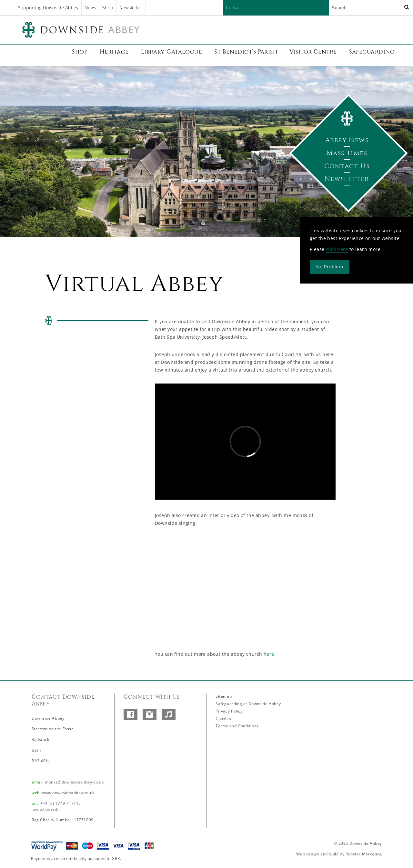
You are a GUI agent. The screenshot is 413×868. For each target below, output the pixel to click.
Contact (234, 8)
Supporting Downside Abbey (48, 8)
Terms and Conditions (237, 726)
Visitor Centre (313, 52)
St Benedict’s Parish (246, 52)
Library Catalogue (172, 52)
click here (337, 249)
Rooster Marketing (364, 854)
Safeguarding (372, 52)
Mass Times (347, 153)
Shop (108, 8)
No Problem (330, 267)
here (269, 654)
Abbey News (347, 140)
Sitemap (224, 696)
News (90, 8)
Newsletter (131, 8)
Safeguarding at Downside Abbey (248, 704)
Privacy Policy (229, 711)
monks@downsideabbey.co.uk (74, 782)
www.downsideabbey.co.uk (68, 793)
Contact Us (347, 166)
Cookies (223, 718)
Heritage (114, 52)
